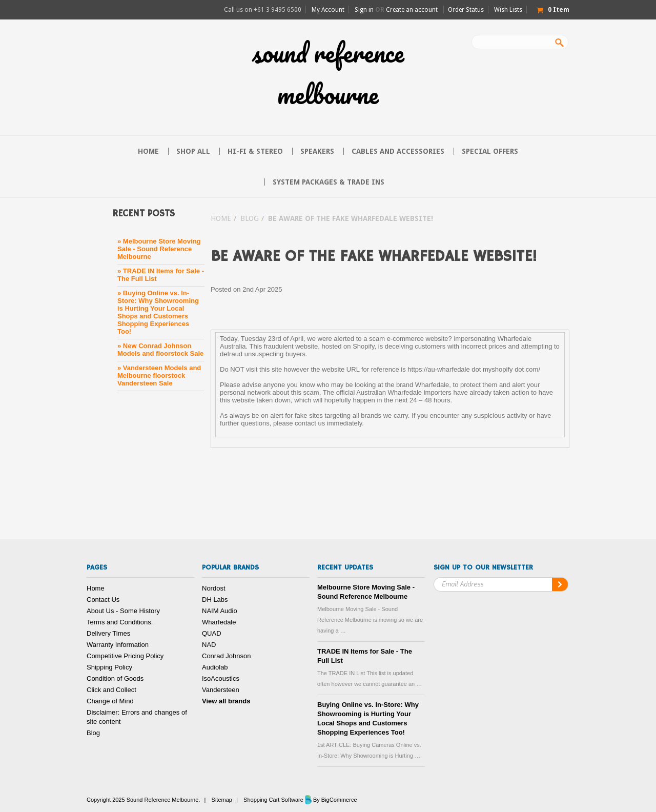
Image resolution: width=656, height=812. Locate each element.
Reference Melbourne (328, 73)
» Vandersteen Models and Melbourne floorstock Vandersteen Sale (159, 375)
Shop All (193, 151)
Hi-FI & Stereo (255, 151)
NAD (209, 645)
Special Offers (490, 151)
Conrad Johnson (226, 656)
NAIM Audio (220, 611)
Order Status (466, 10)
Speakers (317, 151)
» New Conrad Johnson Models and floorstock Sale (160, 350)
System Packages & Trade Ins (329, 182)
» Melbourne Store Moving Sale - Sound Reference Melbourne (159, 249)
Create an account (412, 10)
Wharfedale (219, 622)
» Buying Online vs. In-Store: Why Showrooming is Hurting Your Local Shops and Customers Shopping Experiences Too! (158, 312)
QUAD (212, 633)
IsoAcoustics (221, 678)
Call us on (263, 10)
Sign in (364, 10)
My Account (328, 10)
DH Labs (215, 600)
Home (221, 218)
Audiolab (215, 667)
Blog (250, 218)
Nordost (214, 588)
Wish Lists (508, 10)
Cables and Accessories (398, 151)
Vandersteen (221, 690)
